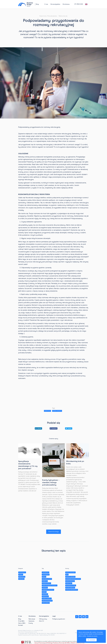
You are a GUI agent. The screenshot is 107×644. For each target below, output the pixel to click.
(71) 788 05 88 (79, 4)
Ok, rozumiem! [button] (91, 640)
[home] (26, 4)
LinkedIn (38, 428)
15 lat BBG (21, 621)
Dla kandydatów (55, 4)
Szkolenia (31, 621)
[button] (55, 4)
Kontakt (21, 625)
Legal (54, 616)
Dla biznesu (66, 4)
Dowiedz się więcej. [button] (92, 636)
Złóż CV (42, 621)
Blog (37, 4)
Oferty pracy (43, 619)
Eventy (31, 623)
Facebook (54, 428)
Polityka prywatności (59, 619)
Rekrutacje (32, 619)
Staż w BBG (22, 623)
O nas (20, 616)
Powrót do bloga (54, 532)
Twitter (69, 428)
